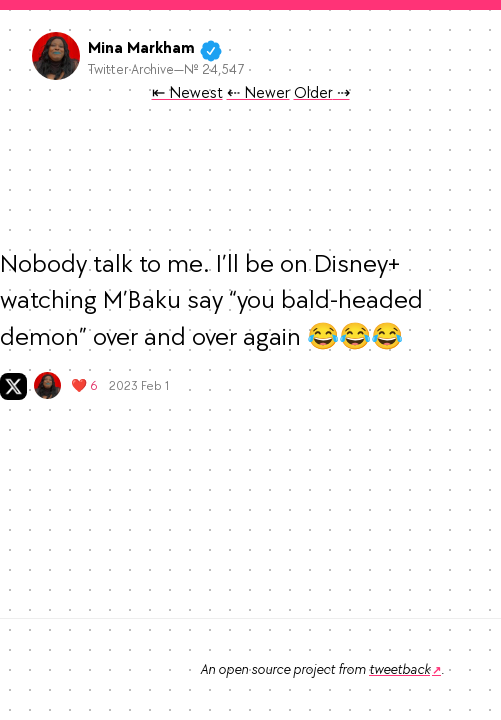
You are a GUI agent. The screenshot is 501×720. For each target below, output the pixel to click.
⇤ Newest (187, 93)
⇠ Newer (258, 93)
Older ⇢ (322, 93)
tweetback (399, 669)
